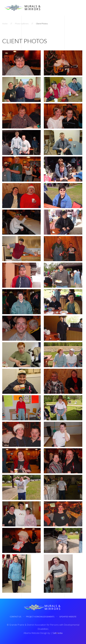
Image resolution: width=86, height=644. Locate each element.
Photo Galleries (22, 24)
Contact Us (16, 617)
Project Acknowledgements (40, 617)
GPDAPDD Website (68, 617)
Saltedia (57, 633)
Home (5, 24)
